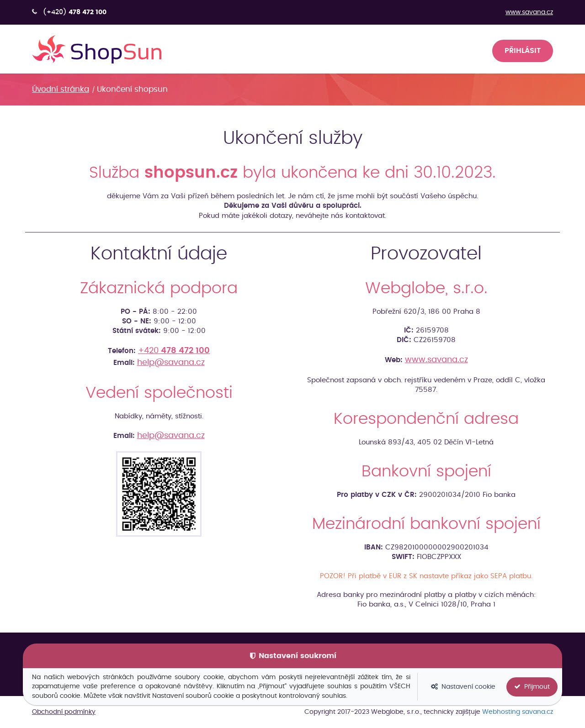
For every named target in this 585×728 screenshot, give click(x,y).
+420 (174, 351)
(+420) (75, 12)
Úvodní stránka (61, 89)
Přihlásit (523, 51)
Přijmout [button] (532, 687)
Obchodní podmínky (64, 712)
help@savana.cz (171, 363)
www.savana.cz (529, 12)
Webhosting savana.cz (518, 712)
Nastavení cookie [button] (463, 687)
